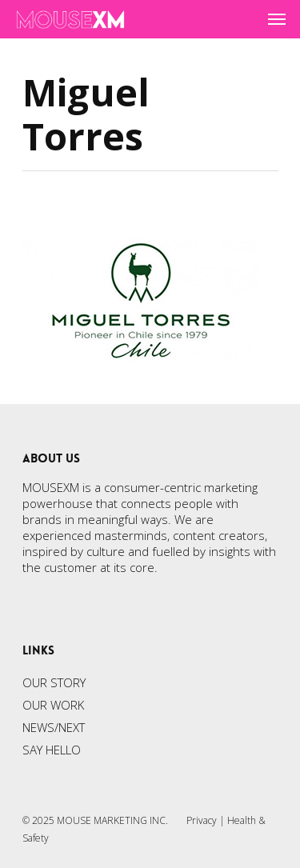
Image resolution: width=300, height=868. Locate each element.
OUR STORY (54, 682)
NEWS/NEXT (54, 727)
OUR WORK (53, 705)
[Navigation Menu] (277, 19)
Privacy (202, 820)
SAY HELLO (52, 750)
